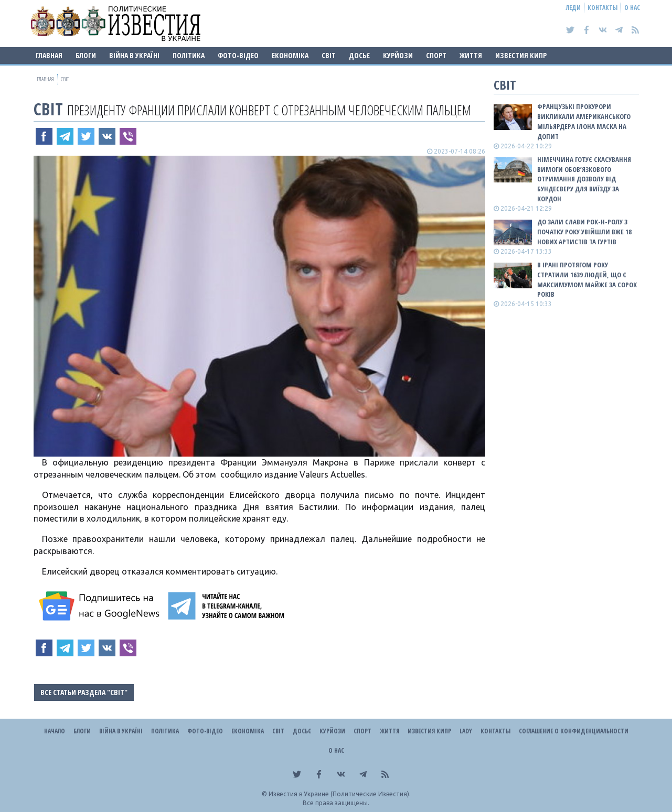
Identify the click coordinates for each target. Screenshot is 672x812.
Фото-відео (238, 55)
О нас (632, 8)
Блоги (86, 55)
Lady (466, 731)
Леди (573, 8)
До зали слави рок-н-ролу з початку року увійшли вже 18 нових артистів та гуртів (584, 232)
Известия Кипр (521, 55)
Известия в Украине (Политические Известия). (340, 794)
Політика (189, 55)
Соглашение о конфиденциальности (574, 731)
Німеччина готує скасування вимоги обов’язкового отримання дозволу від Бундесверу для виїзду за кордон (584, 179)
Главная (49, 55)
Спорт (436, 55)
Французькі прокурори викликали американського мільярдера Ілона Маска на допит (584, 121)
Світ (329, 55)
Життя (471, 55)
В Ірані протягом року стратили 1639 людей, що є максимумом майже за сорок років (587, 280)
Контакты (602, 8)
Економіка (290, 55)
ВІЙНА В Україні (134, 55)
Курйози (398, 55)
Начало (55, 731)
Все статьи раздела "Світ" (84, 692)
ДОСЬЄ (359, 55)
